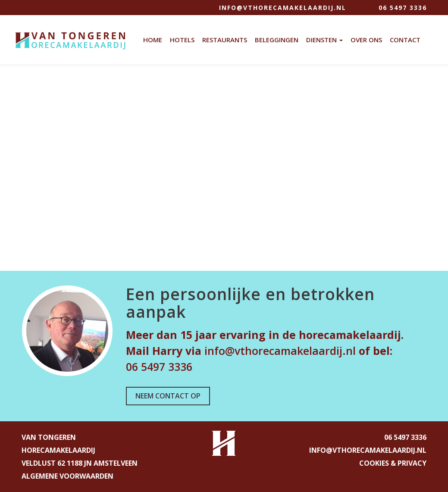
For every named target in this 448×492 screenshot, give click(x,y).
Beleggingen (277, 40)
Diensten (324, 40)
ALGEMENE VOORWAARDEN (67, 476)
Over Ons (366, 40)
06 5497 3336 (403, 8)
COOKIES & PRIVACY (393, 463)
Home (153, 40)
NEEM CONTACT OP (168, 396)
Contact (405, 40)
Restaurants (225, 40)
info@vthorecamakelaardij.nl (283, 8)
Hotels (182, 40)
